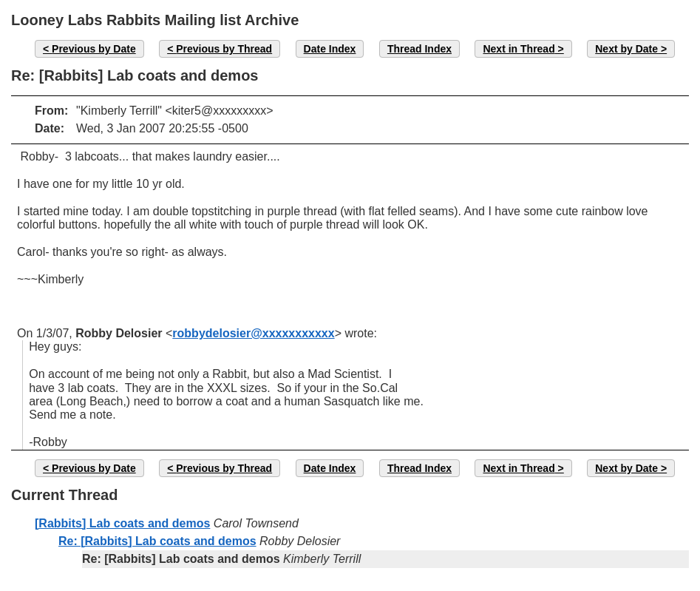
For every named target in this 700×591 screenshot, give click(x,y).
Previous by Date (94, 49)
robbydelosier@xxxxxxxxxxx (253, 333)
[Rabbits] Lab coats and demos (122, 523)
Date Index (330, 49)
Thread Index (419, 49)
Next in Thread (519, 49)
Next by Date (626, 49)
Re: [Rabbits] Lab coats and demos (157, 541)
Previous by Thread (224, 49)
